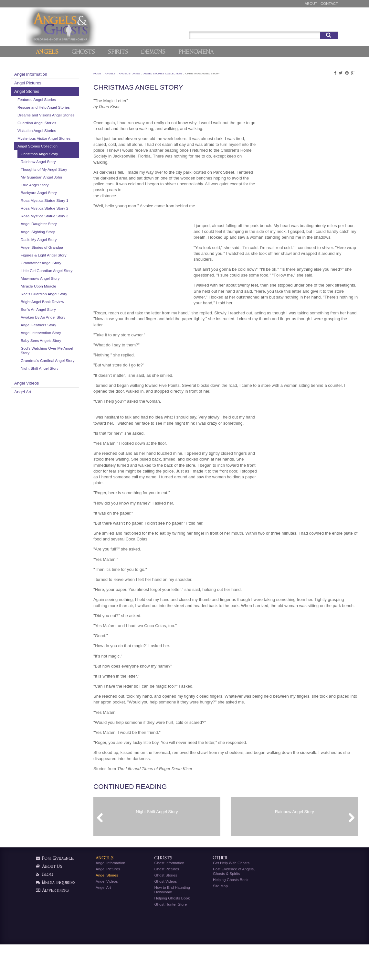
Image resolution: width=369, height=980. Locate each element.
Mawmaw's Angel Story (67, 319)
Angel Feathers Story (65, 375)
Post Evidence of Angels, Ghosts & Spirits (234, 906)
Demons (153, 52)
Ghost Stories (166, 910)
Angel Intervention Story (67, 382)
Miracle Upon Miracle (65, 327)
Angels (47, 52)
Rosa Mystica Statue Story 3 (64, 246)
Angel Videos (53, 437)
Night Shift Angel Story (66, 423)
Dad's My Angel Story (65, 271)
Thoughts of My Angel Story (65, 185)
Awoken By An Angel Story (65, 365)
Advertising (52, 926)
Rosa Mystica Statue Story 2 (64, 233)
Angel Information (57, 74)
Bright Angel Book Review (69, 347)
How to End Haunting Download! (172, 925)
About (311, 4)
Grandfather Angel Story (67, 299)
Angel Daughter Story (65, 256)
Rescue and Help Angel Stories (64, 109)
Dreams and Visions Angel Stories (66, 122)
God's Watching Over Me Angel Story (68, 400)
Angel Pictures (54, 83)
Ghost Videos (165, 916)
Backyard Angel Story (65, 211)
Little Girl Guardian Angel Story (68, 309)
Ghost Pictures (167, 904)
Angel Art (49, 446)
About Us (49, 902)
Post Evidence (55, 894)
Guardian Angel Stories (63, 132)
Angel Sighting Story (64, 263)
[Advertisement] (283, 142)
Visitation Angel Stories (63, 140)
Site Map (220, 921)
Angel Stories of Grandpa (68, 279)
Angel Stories (53, 91)
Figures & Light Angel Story (65, 289)
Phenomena (196, 52)
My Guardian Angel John (68, 195)
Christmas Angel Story (66, 167)
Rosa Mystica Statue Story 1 (64, 221)
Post (310, 20)
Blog (45, 910)
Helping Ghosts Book (172, 933)
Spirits (118, 52)
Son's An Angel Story (65, 355)
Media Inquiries (56, 918)
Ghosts (83, 52)
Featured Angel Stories (63, 99)
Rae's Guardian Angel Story (65, 337)
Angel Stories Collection (64, 160)
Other (220, 893)
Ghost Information (169, 898)
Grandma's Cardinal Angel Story (64, 413)
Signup (328, 20)
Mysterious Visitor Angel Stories (64, 150)
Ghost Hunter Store (170, 939)
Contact (329, 4)
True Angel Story (61, 203)
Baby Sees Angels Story (67, 390)
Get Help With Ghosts (231, 898)
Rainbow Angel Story (65, 175)
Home (113, 74)
